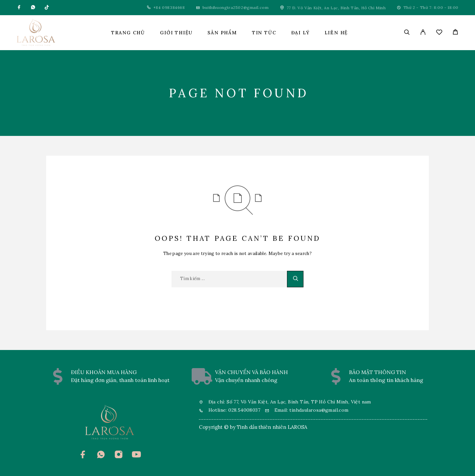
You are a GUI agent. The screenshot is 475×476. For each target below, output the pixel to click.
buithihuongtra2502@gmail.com (236, 7)
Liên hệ (336, 33)
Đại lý (301, 33)
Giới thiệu (176, 33)
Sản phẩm (222, 33)
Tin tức (264, 33)
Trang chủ (128, 33)
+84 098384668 (169, 7)
